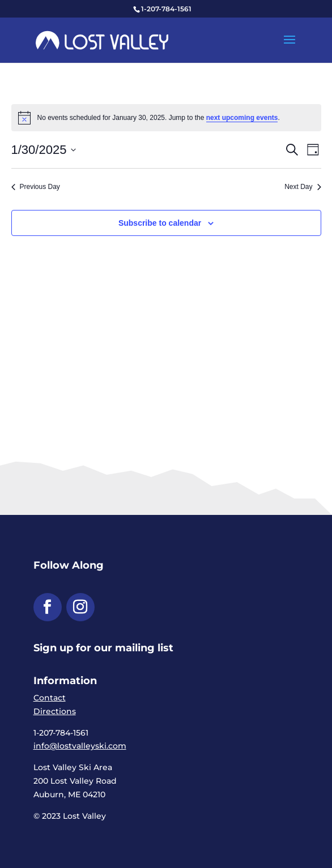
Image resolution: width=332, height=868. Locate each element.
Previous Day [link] (36, 187)
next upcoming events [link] (242, 118)
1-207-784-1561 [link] (166, 9)
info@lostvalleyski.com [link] (80, 746)
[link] (102, 40)
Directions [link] (55, 711)
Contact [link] (50, 698)
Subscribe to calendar (160, 223)
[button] (290, 47)
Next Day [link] (303, 187)
